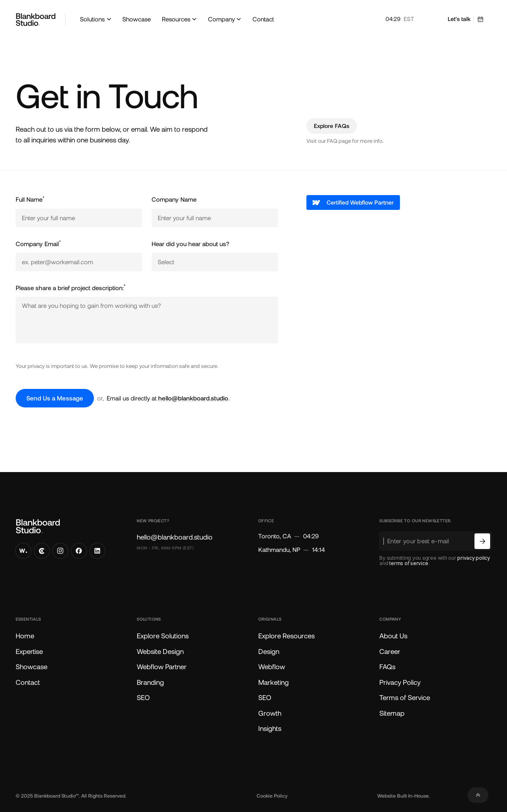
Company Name (174, 199)
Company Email (38, 243)
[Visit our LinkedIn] (98, 551)
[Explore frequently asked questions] (332, 126)
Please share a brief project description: (71, 287)
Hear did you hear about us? (190, 244)
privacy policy (474, 558)
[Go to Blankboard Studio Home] (36, 19)
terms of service (409, 563)
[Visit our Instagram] (61, 551)
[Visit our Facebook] (79, 551)
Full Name (30, 199)
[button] (96, 19)
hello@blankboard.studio (193, 398)
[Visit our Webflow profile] (353, 202)
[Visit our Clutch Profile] (42, 551)
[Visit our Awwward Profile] (23, 551)
